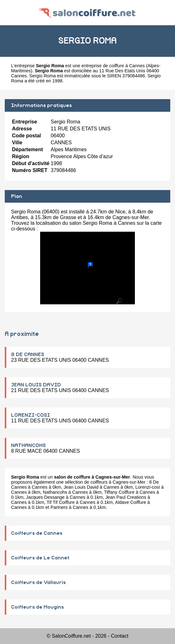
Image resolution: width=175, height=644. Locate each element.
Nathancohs (55, 492)
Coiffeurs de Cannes (37, 533)
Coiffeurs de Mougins (37, 607)
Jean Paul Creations (126, 497)
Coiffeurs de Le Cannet (40, 558)
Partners (59, 507)
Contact (120, 636)
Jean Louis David (81, 487)
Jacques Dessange (45, 497)
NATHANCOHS (28, 445)
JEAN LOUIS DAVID (36, 385)
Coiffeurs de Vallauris (38, 582)
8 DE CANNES (28, 355)
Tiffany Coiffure (119, 492)
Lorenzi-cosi (148, 487)
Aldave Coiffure (130, 502)
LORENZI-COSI (30, 415)
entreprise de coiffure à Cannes (113, 66)
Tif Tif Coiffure (61, 502)
